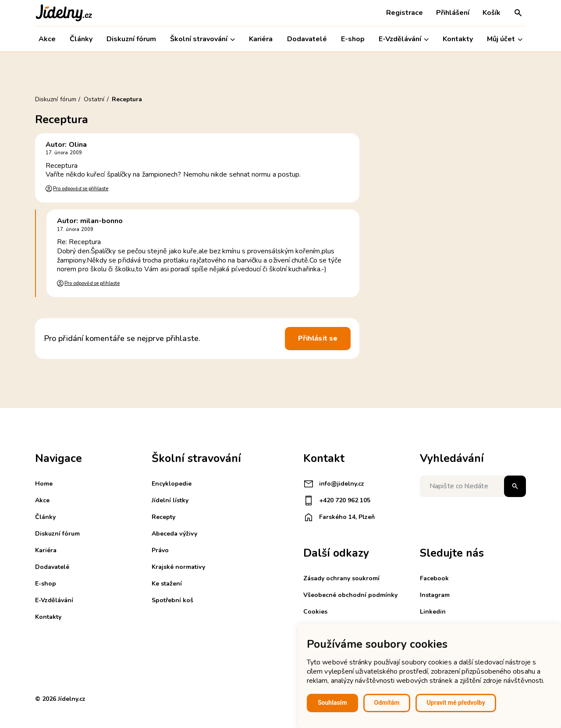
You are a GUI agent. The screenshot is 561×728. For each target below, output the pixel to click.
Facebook (434, 578)
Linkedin (433, 612)
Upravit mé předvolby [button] (456, 703)
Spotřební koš (172, 600)
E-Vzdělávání (404, 39)
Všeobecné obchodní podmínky (350, 595)
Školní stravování (202, 39)
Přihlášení (453, 13)
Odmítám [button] (387, 703)
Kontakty (458, 39)
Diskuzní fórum (131, 39)
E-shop (353, 39)
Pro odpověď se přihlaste (81, 189)
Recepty (163, 517)
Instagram (435, 595)
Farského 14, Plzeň (339, 517)
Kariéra (261, 39)
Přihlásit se (318, 338)
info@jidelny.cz (334, 484)
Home (44, 484)
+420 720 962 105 (337, 501)
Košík (492, 13)
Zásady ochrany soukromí (341, 578)
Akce (47, 39)
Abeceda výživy (174, 534)
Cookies (315, 612)
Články (81, 39)
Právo (160, 550)
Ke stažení (167, 584)
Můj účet (505, 39)
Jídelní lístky (170, 500)
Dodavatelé (307, 39)
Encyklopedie (172, 484)
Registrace (405, 13)
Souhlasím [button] (332, 703)
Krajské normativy (178, 567)
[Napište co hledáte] (473, 486)
